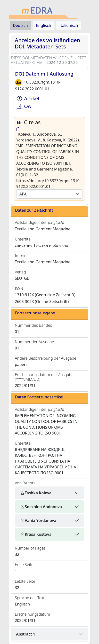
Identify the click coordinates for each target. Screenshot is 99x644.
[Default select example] (49, 194)
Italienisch (69, 25)
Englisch (44, 25)
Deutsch (20, 25)
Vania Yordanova (38, 520)
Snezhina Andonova (41, 507)
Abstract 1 (26, 634)
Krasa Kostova (36, 534)
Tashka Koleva (36, 493)
